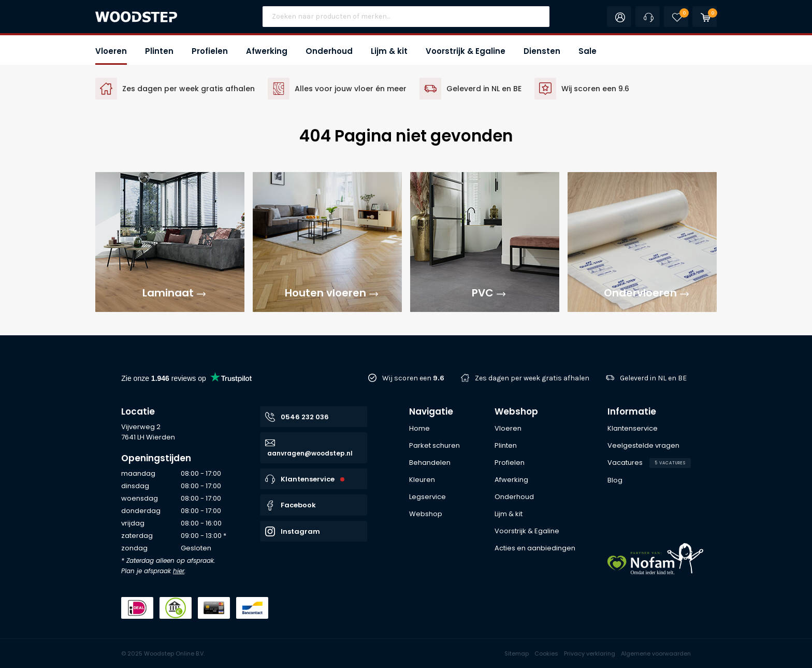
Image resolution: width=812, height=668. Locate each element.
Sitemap (517, 653)
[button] (111, 50)
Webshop (516, 411)
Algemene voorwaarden (656, 653)
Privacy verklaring (590, 653)
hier (179, 571)
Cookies (546, 653)
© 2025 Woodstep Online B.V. (163, 653)
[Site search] (406, 17)
